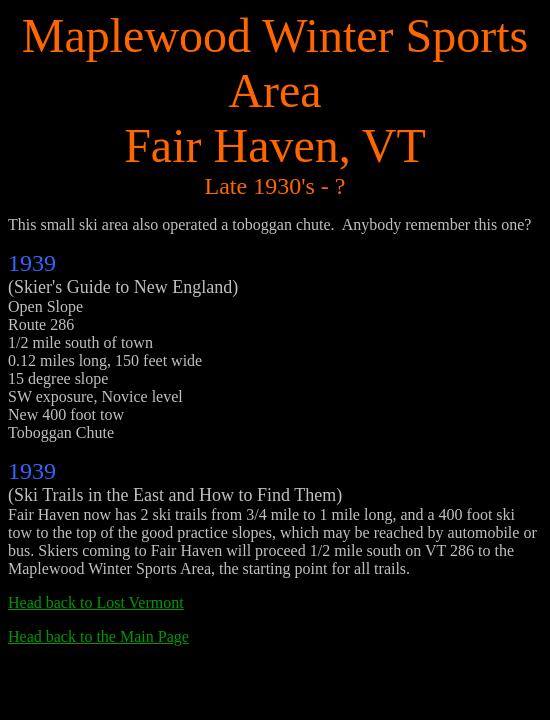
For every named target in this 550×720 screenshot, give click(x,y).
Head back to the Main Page (98, 636)
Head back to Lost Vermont (96, 602)
